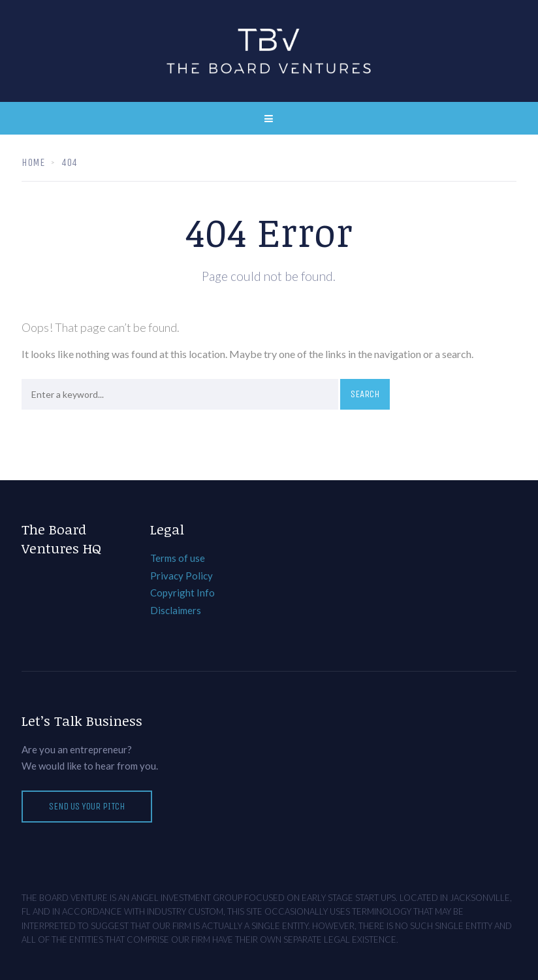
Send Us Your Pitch (87, 806)
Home (33, 162)
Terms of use (178, 558)
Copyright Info (182, 593)
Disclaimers (176, 610)
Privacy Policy (182, 576)
